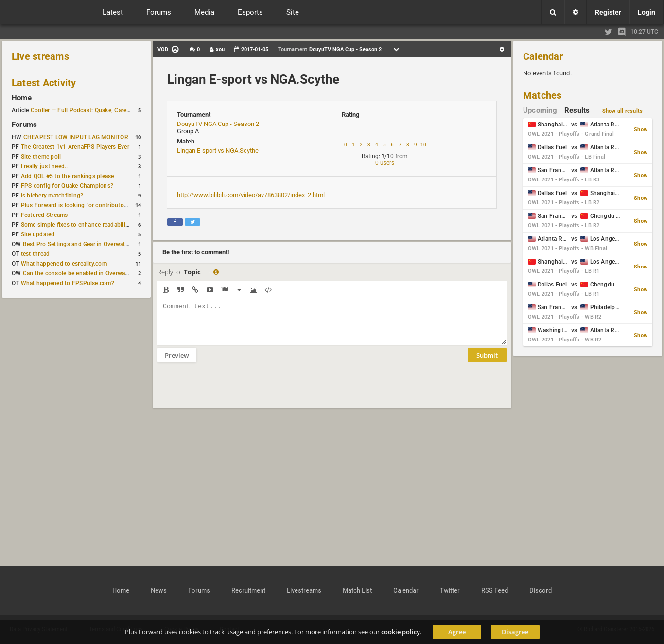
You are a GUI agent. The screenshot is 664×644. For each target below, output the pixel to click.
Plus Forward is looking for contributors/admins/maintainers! (104, 205)
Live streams (40, 56)
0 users (385, 163)
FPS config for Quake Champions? (67, 186)
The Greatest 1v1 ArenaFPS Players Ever (75, 147)
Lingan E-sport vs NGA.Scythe (253, 79)
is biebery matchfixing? (52, 196)
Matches (542, 95)
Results (577, 110)
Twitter (450, 590)
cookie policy (401, 632)
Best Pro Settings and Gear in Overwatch (77, 244)
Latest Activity (44, 83)
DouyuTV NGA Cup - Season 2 (218, 124)
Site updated (38, 234)
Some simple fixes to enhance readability (76, 225)
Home (22, 98)
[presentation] (231, 392)
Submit (487, 362)
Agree (457, 632)
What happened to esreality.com (64, 264)
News (159, 590)
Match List (357, 590)
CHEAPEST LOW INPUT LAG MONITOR (76, 137)
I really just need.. (44, 166)
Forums (24, 125)
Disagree (515, 632)
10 (423, 145)
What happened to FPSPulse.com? (68, 283)
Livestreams (304, 590)
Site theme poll (41, 157)
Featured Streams (44, 215)
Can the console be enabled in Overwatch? (80, 273)
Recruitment (248, 590)
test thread (35, 254)
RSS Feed (495, 590)
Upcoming (540, 110)
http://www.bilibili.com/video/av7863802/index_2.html (251, 195)
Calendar (543, 56)
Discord (541, 590)
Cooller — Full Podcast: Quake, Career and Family (97, 110)
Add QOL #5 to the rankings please (68, 176)
